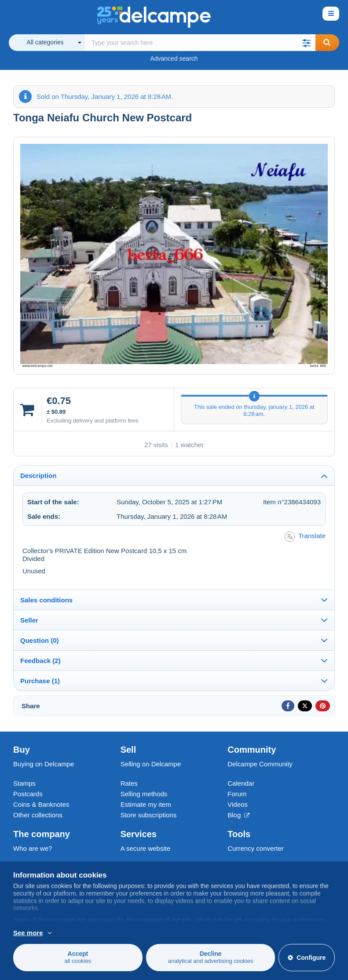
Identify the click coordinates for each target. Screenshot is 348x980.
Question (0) (40, 640)
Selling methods (144, 794)
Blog (238, 815)
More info (27, 933)
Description (38, 475)
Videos (238, 804)
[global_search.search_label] (200, 43)
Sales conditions (46, 600)
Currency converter (256, 848)
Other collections (38, 815)
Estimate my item (146, 804)
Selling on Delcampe (151, 764)
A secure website (145, 848)
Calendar (241, 783)
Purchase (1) (40, 681)
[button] (307, 43)
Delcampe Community (260, 764)
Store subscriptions (149, 815)
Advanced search (174, 58)
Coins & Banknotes (41, 804)
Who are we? (33, 848)
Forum (237, 794)
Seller (29, 620)
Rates (129, 783)
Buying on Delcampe (44, 764)
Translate (305, 537)
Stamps (24, 783)
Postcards (28, 794)
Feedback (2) (40, 661)
